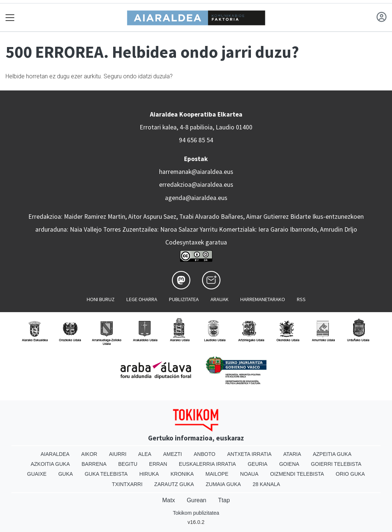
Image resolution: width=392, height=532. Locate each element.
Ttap (224, 500)
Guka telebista (106, 474)
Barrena (94, 464)
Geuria (258, 464)
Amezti (172, 454)
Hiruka (149, 474)
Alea (145, 454)
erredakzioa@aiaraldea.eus (196, 185)
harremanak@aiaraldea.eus (196, 172)
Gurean (196, 500)
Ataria (292, 454)
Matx (168, 500)
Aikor (89, 454)
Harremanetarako (263, 299)
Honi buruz (101, 299)
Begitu (128, 464)
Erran (158, 464)
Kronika (182, 474)
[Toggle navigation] (10, 17)
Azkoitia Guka (50, 464)
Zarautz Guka (174, 484)
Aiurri (118, 454)
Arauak (220, 299)
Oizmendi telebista (297, 474)
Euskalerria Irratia (207, 464)
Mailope (217, 474)
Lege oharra (142, 299)
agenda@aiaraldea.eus (196, 198)
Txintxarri (127, 484)
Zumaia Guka (223, 484)
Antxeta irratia (249, 454)
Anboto (204, 454)
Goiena (289, 464)
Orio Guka (350, 474)
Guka (66, 474)
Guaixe (37, 474)
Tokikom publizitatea (196, 513)
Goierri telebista (336, 464)
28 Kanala (267, 484)
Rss (301, 299)
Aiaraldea (55, 454)
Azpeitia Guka (332, 454)
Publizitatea (184, 299)
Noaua (249, 474)
